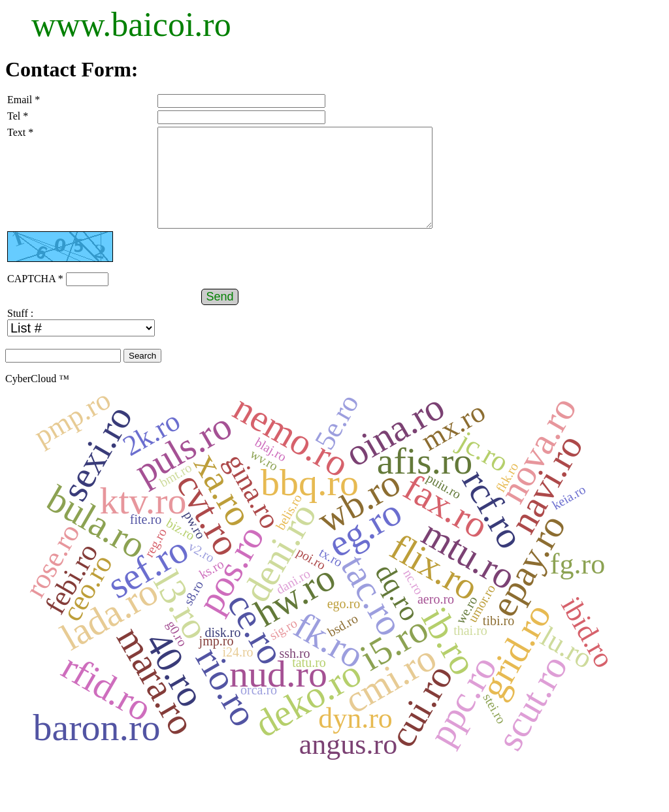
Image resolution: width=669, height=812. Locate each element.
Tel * (18, 116)
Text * (20, 132)
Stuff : (20, 333)
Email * (24, 100)
